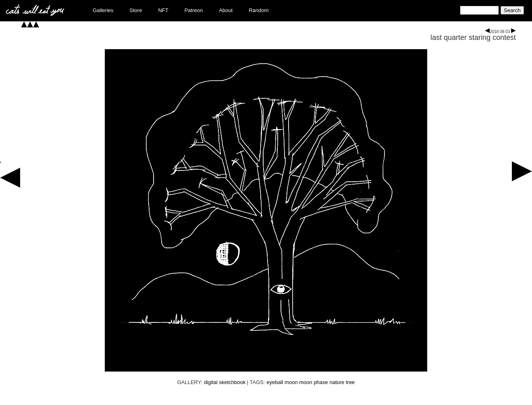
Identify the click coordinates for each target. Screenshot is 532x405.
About (226, 10)
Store (136, 10)
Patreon (194, 10)
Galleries (103, 10)
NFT (163, 10)
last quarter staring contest (473, 37)
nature (337, 382)
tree (350, 382)
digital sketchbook (225, 382)
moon (291, 382)
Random (259, 10)
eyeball (275, 382)
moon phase (314, 382)
